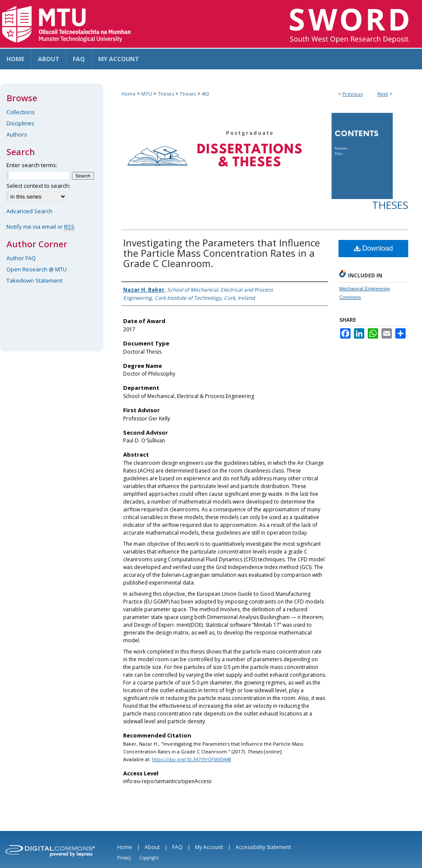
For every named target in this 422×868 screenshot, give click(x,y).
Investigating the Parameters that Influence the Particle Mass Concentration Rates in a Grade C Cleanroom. (222, 253)
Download (374, 248)
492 (205, 94)
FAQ (177, 847)
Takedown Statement (34, 280)
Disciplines (20, 123)
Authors (17, 134)
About (152, 847)
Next (383, 94)
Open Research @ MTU (37, 269)
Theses (166, 94)
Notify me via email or (40, 227)
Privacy (124, 858)
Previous (352, 94)
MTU (147, 94)
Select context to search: (38, 186)
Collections (21, 112)
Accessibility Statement (263, 847)
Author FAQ (21, 258)
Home (129, 94)
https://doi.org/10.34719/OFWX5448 (192, 759)
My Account (209, 847)
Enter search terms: (32, 165)
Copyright (149, 858)
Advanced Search (29, 211)
